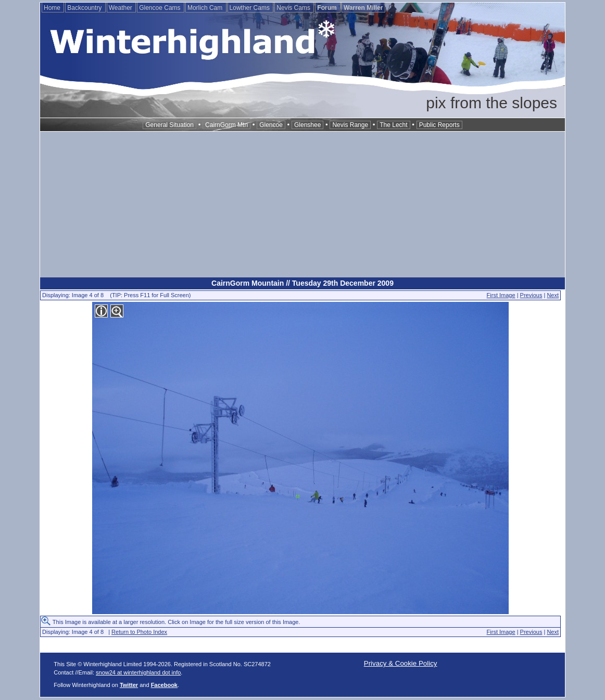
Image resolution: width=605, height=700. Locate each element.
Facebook (164, 685)
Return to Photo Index (139, 632)
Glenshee (307, 125)
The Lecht (393, 125)
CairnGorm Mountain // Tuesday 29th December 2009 (302, 283)
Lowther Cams (251, 8)
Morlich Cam (206, 8)
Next (553, 295)
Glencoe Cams (161, 8)
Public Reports (439, 125)
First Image (501, 295)
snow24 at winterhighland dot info (138, 672)
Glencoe (271, 125)
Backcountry (85, 8)
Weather (121, 8)
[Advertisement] (302, 205)
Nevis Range (350, 125)
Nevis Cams (294, 8)
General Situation (169, 125)
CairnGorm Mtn (226, 125)
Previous (531, 295)
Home (53, 8)
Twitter (129, 685)
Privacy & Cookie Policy (401, 663)
